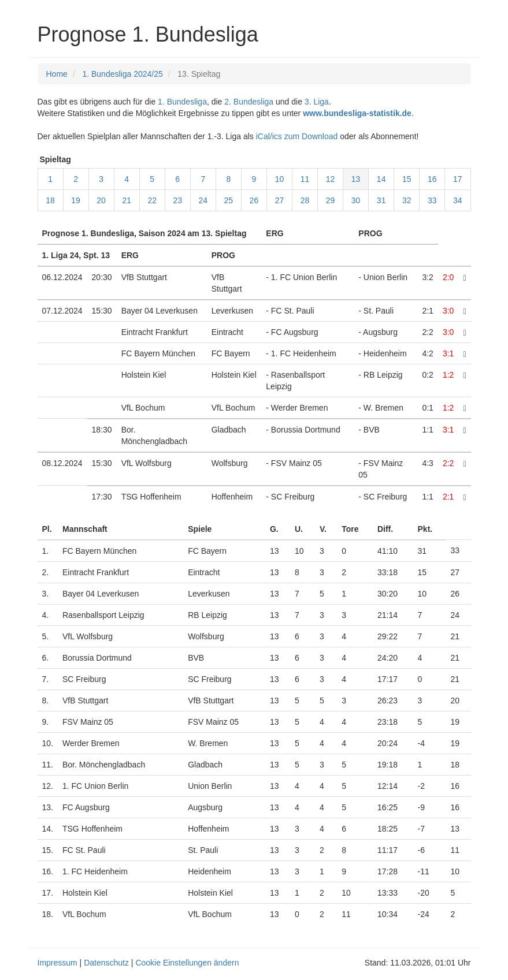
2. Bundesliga (249, 102)
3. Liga (317, 102)
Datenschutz (106, 963)
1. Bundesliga (182, 102)
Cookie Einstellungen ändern (187, 963)
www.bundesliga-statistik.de (357, 113)
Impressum (58, 963)
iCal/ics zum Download (297, 136)
